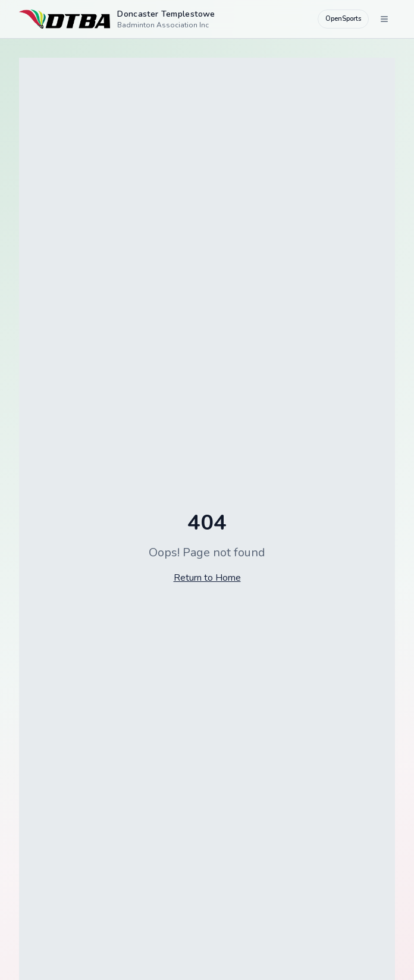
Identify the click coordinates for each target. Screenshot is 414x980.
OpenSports (343, 19)
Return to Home (207, 578)
